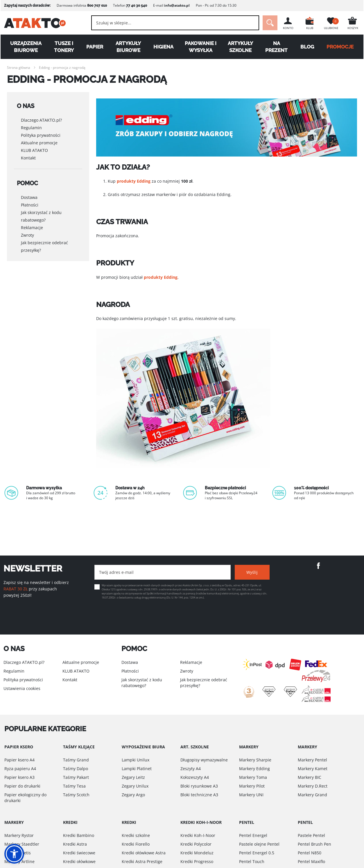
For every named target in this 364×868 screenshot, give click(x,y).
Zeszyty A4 (191, 769)
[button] (14, 854)
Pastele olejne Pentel (259, 844)
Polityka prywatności (41, 132)
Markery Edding (254, 769)
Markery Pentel (312, 760)
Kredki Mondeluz (197, 853)
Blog (307, 47)
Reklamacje (32, 221)
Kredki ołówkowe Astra (144, 853)
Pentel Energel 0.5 (257, 853)
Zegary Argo (133, 795)
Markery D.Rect (313, 786)
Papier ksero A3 (19, 777)
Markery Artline (19, 861)
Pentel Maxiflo (311, 861)
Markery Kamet (313, 769)
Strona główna (19, 68)
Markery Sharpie (255, 760)
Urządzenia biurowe (25, 47)
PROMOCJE (341, 47)
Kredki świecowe (79, 853)
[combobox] (175, 23)
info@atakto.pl (176, 5)
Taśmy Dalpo (76, 769)
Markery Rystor (19, 835)
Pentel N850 (310, 853)
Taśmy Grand (76, 760)
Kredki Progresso (197, 861)
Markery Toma (253, 777)
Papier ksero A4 (19, 760)
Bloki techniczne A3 (199, 795)
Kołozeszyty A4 (195, 777)
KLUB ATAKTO (34, 147)
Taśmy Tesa (74, 786)
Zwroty (27, 228)
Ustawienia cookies (22, 688)
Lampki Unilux (136, 760)
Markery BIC (310, 777)
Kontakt (28, 155)
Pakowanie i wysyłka (201, 47)
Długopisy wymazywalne (204, 760)
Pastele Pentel (311, 835)
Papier (94, 47)
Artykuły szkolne (240, 47)
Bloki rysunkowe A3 (199, 786)
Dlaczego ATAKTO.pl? (41, 117)
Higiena (163, 47)
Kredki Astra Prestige (142, 861)
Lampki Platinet (137, 769)
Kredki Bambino (79, 835)
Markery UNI (251, 795)
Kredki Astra (75, 844)
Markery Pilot (252, 786)
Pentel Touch (252, 861)
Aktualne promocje (39, 140)
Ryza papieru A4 (20, 769)
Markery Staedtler (22, 844)
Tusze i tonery (64, 47)
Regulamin (31, 124)
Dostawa (29, 190)
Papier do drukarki (22, 786)
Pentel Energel (253, 835)
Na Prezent (277, 47)
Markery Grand (312, 795)
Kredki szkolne (136, 835)
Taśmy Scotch (76, 795)
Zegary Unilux (135, 786)
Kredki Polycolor (196, 844)
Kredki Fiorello (136, 844)
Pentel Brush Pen (314, 844)
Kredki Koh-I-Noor (198, 835)
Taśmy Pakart (76, 777)
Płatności (30, 198)
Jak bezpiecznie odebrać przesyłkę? (44, 239)
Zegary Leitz (133, 777)
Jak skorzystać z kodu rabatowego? (41, 209)
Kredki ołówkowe (79, 861)
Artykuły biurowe (128, 47)
